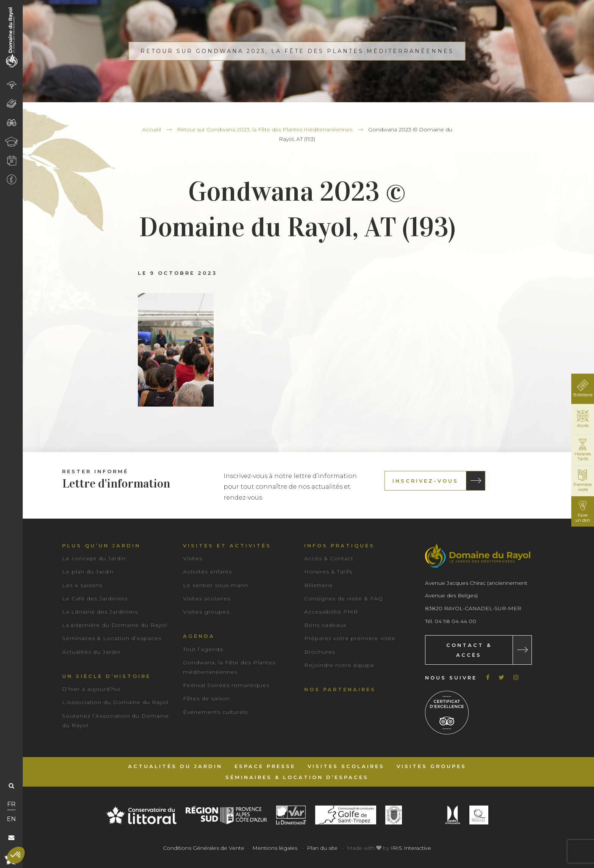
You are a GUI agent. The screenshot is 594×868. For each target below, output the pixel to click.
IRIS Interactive (411, 848)
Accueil (152, 129)
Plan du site (322, 848)
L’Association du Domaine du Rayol (115, 702)
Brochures (320, 652)
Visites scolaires (207, 598)
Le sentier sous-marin (216, 585)
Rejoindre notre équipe (339, 665)
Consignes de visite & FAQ (344, 598)
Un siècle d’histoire (106, 676)
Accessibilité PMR (331, 612)
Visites (193, 558)
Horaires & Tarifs (328, 572)
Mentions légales (275, 848)
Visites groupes (206, 612)
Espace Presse (265, 766)
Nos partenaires (340, 689)
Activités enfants (207, 572)
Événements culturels (215, 712)
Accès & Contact (329, 558)
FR (11, 804)
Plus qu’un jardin (101, 545)
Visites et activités (227, 545)
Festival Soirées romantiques (226, 685)
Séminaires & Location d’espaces (112, 638)
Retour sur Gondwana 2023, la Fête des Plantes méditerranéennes (265, 129)
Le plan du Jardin (88, 572)
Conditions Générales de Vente (204, 848)
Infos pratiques (339, 545)
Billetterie (319, 585)
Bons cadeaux (325, 625)
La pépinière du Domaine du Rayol (115, 625)
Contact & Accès (469, 650)
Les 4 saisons (82, 585)
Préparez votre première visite (350, 638)
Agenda (199, 636)
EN (11, 819)
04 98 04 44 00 (455, 621)
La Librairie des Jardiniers (100, 612)
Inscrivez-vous (425, 481)
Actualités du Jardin (91, 652)
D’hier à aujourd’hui (91, 689)
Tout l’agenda (203, 649)
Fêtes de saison (206, 698)
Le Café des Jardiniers (95, 598)
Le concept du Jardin (94, 558)
